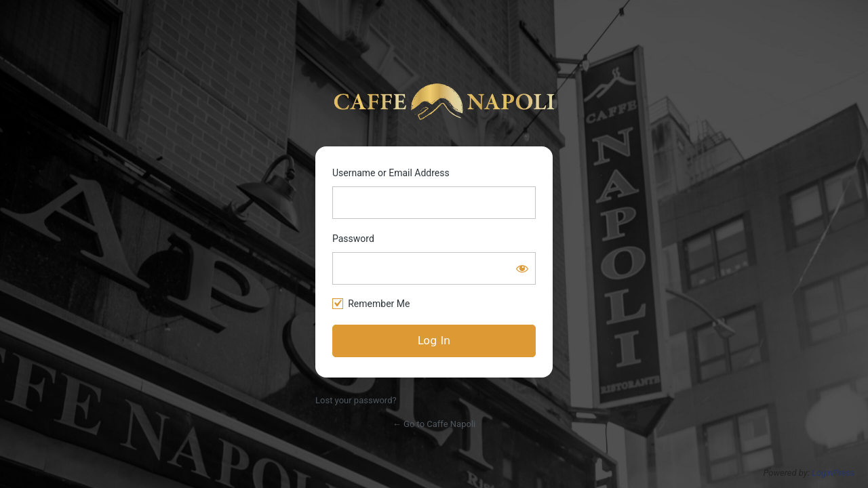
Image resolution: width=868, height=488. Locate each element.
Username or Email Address (391, 173)
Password (353, 239)
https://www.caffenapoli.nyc (444, 102)
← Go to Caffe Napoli (434, 424)
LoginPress (833, 473)
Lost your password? (356, 400)
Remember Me (379, 304)
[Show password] (522, 268)
